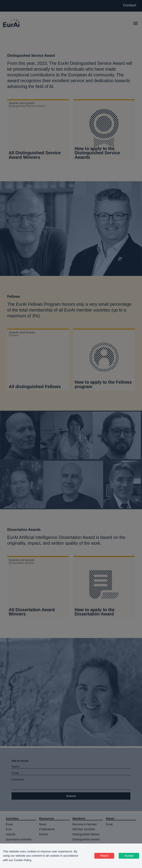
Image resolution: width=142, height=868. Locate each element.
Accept (129, 856)
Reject (104, 856)
